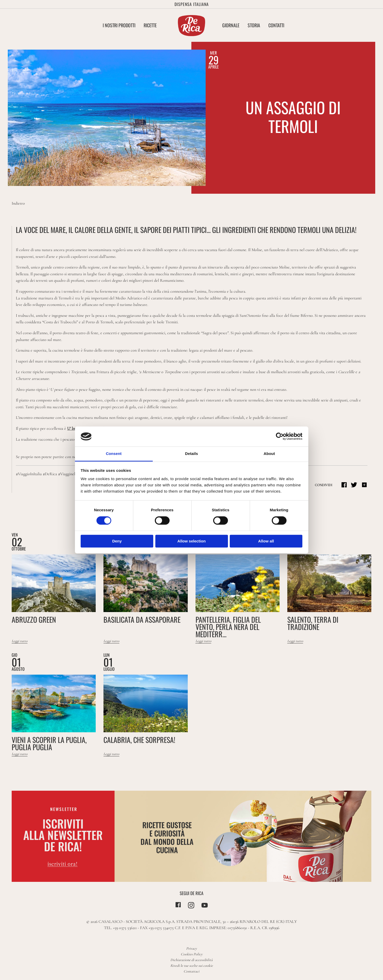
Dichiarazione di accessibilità (191, 960)
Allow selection (191, 541)
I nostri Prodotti (119, 25)
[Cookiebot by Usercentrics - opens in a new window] (280, 437)
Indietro (18, 203)
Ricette (150, 25)
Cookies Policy (192, 954)
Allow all (266, 541)
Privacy (191, 948)
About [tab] (269, 454)
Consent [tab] (114, 454)
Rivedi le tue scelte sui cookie (192, 966)
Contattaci (191, 971)
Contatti (276, 25)
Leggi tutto (20, 641)
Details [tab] (192, 454)
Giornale (231, 25)
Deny (117, 541)
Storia (254, 25)
